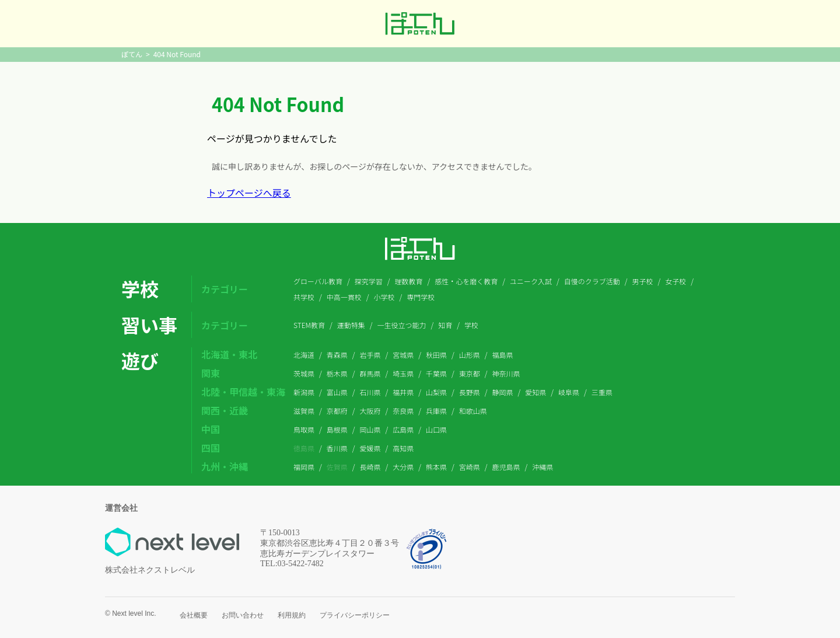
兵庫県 (436, 411)
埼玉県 (403, 373)
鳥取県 (304, 429)
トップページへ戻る (249, 193)
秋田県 (436, 355)
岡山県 (370, 429)
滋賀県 (304, 411)
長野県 (470, 392)
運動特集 (351, 325)
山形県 (470, 355)
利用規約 (292, 615)
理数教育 (408, 281)
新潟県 (304, 392)
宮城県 (403, 355)
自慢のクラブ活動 (592, 281)
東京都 (470, 373)
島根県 (337, 429)
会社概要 (194, 615)
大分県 (403, 467)
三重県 (602, 392)
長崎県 (370, 467)
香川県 (337, 448)
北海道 (304, 355)
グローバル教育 (318, 281)
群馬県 (370, 373)
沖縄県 (542, 467)
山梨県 (436, 392)
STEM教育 (309, 325)
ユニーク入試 (531, 281)
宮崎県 (470, 467)
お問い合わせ (243, 615)
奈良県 (403, 411)
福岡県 (304, 467)
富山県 (337, 392)
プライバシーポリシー (355, 615)
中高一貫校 (344, 297)
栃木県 (337, 373)
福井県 (403, 392)
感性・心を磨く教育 (466, 281)
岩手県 (370, 355)
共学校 (304, 297)
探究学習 (369, 281)
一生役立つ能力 (402, 325)
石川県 (370, 392)
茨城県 (304, 373)
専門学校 (421, 297)
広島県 (403, 429)
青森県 (337, 355)
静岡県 (503, 392)
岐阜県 (569, 392)
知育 (445, 325)
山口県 (436, 429)
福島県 (503, 355)
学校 (471, 325)
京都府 (337, 411)
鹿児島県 (506, 467)
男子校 (642, 281)
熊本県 (436, 467)
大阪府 (370, 411)
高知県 (403, 448)
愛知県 (535, 392)
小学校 (384, 297)
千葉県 (436, 373)
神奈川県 (506, 373)
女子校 (675, 281)
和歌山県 (473, 411)
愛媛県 (370, 448)
